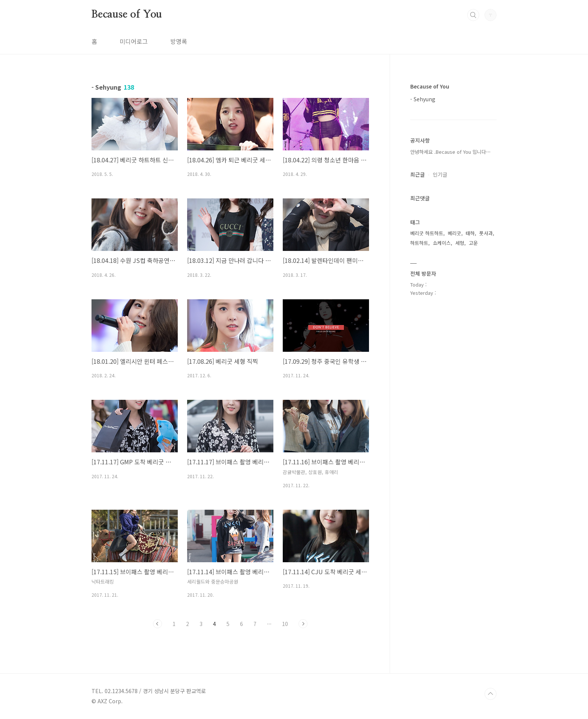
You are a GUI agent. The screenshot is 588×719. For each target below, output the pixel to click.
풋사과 (486, 233)
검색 (473, 15)
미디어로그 (134, 41)
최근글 (418, 174)
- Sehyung (423, 99)
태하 (470, 233)
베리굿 (454, 233)
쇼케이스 (442, 243)
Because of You (127, 15)
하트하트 (419, 243)
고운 (473, 243)
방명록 (179, 41)
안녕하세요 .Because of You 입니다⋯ (451, 152)
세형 (460, 243)
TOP (490, 694)
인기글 (440, 174)
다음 (303, 624)
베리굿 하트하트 (427, 233)
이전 (157, 624)
